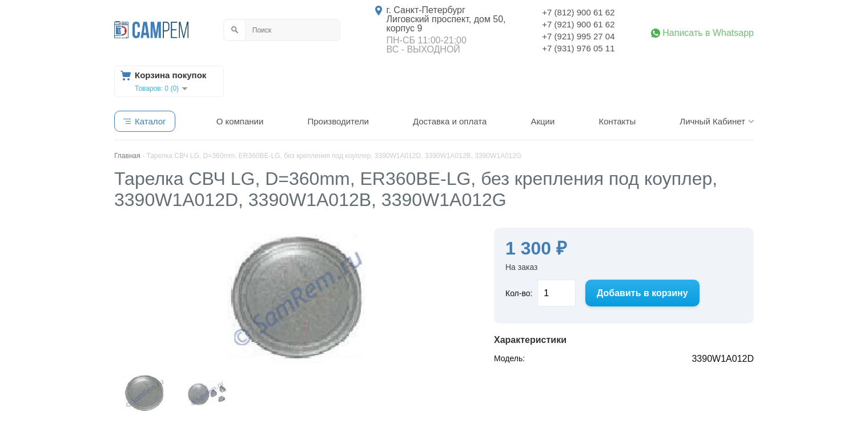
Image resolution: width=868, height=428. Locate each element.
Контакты (617, 121)
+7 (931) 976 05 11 (578, 48)
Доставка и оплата (450, 121)
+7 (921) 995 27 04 (578, 36)
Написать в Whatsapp (708, 33)
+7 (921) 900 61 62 (578, 24)
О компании (240, 121)
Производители (338, 121)
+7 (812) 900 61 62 (578, 12)
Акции (542, 121)
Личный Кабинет (712, 121)
